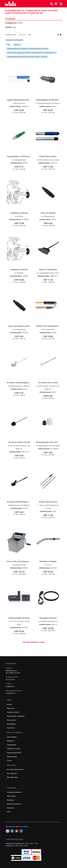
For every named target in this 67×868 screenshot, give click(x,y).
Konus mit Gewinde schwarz (19, 326)
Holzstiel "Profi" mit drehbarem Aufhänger (51, 326)
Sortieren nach (11, 35)
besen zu (17, 45)
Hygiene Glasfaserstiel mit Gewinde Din (22, 100)
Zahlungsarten (12, 745)
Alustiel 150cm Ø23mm (48, 156)
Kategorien (14, 23)
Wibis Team (11, 708)
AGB (9, 812)
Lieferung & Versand (14, 749)
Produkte (10, 19)
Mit (8, 45)
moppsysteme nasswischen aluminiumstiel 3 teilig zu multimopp (27, 57)
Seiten (11, 27)
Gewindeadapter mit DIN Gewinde (49, 100)
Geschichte (11, 728)
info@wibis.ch (10, 686)
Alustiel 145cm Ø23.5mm (48, 502)
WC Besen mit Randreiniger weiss (20, 383)
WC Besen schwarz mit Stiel (19, 442)
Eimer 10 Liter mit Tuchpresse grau (20, 561)
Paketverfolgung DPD (14, 753)
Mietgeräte (10, 741)
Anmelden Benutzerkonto (15, 769)
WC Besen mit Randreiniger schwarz (21, 502)
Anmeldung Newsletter (14, 792)
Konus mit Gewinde (48, 213)
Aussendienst (11, 724)
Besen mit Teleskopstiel (48, 269)
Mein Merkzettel (12, 777)
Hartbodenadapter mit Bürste (19, 618)
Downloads (10, 800)
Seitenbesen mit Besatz (19, 213)
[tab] (34, 18)
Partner (9, 760)
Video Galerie (11, 796)
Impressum (11, 808)
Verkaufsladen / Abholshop (16, 716)
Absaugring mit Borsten (48, 618)
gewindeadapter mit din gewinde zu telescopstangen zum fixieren (28, 49)
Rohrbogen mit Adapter (48, 561)
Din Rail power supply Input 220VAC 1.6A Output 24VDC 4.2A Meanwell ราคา (32, 53)
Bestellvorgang (12, 757)
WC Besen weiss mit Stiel (48, 383)
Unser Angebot (12, 737)
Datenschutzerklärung (14, 804)
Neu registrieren (12, 773)
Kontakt (9, 704)
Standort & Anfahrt (13, 712)
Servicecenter (11, 720)
